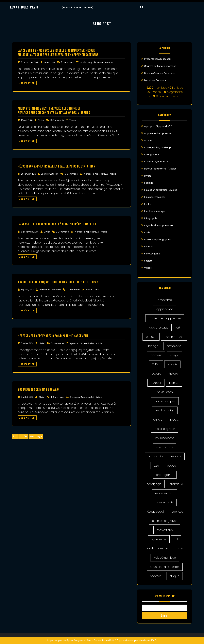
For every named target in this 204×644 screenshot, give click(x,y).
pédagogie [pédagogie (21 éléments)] (154, 484)
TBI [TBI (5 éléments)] (176, 539)
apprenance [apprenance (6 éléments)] (165, 309)
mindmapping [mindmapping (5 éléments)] (165, 410)
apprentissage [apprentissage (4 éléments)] (159, 328)
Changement (152, 155)
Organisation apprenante (101, 62)
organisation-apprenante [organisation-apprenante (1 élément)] (165, 456)
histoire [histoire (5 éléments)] (173, 374)
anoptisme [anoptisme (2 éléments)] (165, 300)
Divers (148, 176)
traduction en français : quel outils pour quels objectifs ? (58, 282)
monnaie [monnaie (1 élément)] (156, 420)
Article (83, 62)
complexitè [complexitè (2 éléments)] (174, 346)
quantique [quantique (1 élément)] (176, 484)
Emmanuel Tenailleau (50, 290)
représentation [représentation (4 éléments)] (165, 493)
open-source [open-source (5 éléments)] (165, 447)
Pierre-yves (50, 62)
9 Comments (68, 62)
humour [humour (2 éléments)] (156, 383)
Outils (97, 290)
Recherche (165, 596)
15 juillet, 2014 (28, 290)
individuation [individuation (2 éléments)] (165, 392)
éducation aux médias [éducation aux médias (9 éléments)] (165, 567)
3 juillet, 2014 (27, 397)
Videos (73, 120)
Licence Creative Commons (160, 73)
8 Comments (63, 232)
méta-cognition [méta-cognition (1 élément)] (165, 429)
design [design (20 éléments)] (174, 355)
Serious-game (152, 254)
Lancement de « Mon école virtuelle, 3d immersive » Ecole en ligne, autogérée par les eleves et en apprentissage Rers (58, 53)
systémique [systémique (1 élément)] (159, 539)
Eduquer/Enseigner (155, 197)
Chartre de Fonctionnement (160, 66)
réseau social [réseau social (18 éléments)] (155, 512)
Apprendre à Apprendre (158, 133)
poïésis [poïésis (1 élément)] (171, 466)
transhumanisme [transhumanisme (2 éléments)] (157, 548)
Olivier (41, 120)
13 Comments (72, 174)
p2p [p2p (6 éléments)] (156, 466)
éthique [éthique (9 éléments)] (174, 576)
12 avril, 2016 (27, 120)
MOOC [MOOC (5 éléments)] (175, 420)
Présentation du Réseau (157, 59)
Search (165, 616)
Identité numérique (155, 211)
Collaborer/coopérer (156, 162)
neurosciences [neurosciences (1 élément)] (165, 438)
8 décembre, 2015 (30, 232)
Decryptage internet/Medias (160, 169)
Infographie (151, 218)
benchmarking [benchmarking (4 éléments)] (174, 337)
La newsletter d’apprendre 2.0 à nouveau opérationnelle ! (57, 224)
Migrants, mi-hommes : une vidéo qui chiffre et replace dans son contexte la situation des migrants (54, 111)
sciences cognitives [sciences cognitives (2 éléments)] (165, 521)
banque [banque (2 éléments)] (151, 337)
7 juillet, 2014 (28, 343)
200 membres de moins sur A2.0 (38, 390)
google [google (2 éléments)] (156, 374)
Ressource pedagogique (158, 240)
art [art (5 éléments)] (178, 328)
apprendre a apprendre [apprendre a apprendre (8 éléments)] (165, 318)
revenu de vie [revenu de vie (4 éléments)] (165, 502)
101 (26, 437)
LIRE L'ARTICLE (27, 83)
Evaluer (148, 204)
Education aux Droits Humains (161, 190)
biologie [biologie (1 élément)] (153, 346)
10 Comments (57, 120)
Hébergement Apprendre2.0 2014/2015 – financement (53, 336)
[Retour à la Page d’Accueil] (77, 7)
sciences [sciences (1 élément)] (177, 512)
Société (148, 261)
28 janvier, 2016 (29, 174)
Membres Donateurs (156, 80)
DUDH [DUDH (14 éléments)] (156, 364)
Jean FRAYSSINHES (50, 174)
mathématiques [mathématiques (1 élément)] (165, 401)
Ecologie (149, 183)
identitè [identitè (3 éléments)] (174, 383)
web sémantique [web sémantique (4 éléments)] (165, 558)
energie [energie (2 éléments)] (172, 364)
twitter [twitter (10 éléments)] (180, 548)
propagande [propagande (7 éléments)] (165, 475)
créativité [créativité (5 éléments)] (156, 355)
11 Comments (58, 343)
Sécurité (149, 247)
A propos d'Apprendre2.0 (96, 174)
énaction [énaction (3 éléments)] (156, 576)
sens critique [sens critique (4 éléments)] (165, 530)
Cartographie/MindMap (157, 147)
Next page (36, 436)
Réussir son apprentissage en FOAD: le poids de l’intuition (57, 166)
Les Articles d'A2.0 (24, 7)
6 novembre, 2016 (30, 62)
